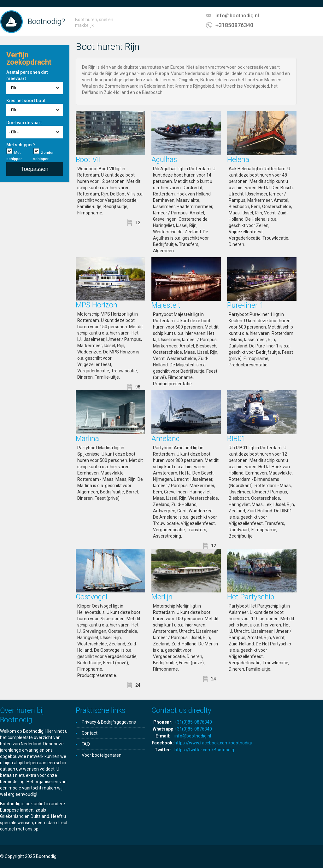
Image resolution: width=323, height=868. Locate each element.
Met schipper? (21, 145)
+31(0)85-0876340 (193, 722)
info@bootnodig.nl (237, 16)
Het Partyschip (251, 597)
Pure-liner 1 (245, 305)
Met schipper (14, 156)
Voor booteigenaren (102, 755)
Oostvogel (91, 597)
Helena (238, 160)
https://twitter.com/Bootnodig (204, 750)
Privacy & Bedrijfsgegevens (109, 722)
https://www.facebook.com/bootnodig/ (214, 743)
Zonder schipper (43, 156)
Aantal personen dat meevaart (27, 75)
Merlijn (162, 597)
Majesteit (166, 305)
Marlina (87, 439)
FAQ (86, 744)
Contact (90, 733)
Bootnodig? (46, 21)
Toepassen (35, 169)
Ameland (166, 439)
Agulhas (164, 160)
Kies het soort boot (26, 101)
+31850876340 (234, 25)
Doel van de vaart (24, 123)
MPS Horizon (97, 305)
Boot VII (88, 160)
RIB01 (236, 439)
